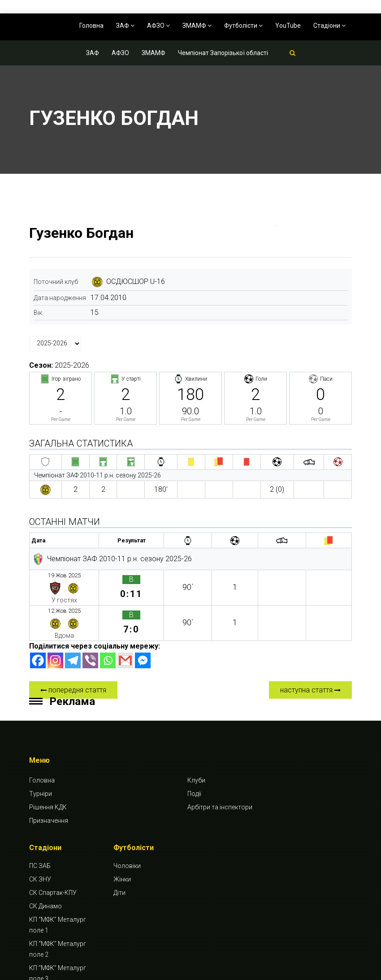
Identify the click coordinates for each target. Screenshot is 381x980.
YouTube (288, 26)
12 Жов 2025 (55, 591)
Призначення (49, 780)
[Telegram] (73, 620)
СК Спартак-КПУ (53, 853)
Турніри (41, 753)
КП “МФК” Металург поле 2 (58, 909)
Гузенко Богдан (81, 233)
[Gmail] (125, 620)
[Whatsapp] (108, 620)
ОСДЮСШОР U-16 (136, 282)
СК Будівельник (52, 952)
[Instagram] (55, 620)
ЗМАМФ (197, 26)
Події (194, 753)
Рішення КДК (48, 767)
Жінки (122, 839)
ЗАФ (125, 26)
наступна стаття (310, 650)
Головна (91, 26)
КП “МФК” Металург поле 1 (58, 885)
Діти (119, 853)
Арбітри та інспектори (220, 767)
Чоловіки (127, 826)
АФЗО (158, 26)
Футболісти (243, 26)
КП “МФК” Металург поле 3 (58, 933)
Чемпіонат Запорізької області (223, 53)
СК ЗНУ (40, 839)
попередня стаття (73, 650)
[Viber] (90, 620)
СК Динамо (45, 866)
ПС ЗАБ (40, 826)
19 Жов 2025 (55, 574)
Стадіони (329, 26)
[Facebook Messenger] (143, 620)
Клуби (196, 740)
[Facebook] (38, 620)
